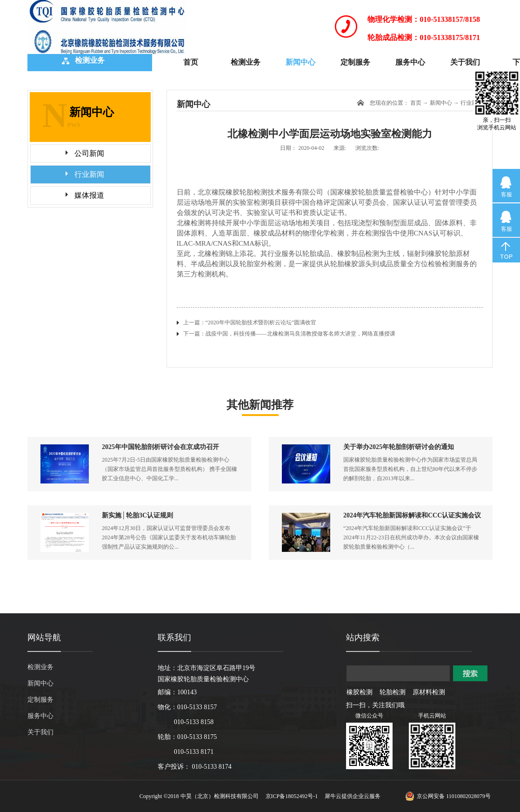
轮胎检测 (393, 692)
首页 (191, 62)
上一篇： (250, 322)
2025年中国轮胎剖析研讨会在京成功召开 (160, 447)
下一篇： (289, 334)
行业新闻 (472, 103)
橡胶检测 (360, 692)
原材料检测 (429, 692)
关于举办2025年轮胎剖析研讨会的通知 (399, 447)
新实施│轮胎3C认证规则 (137, 515)
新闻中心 (441, 103)
